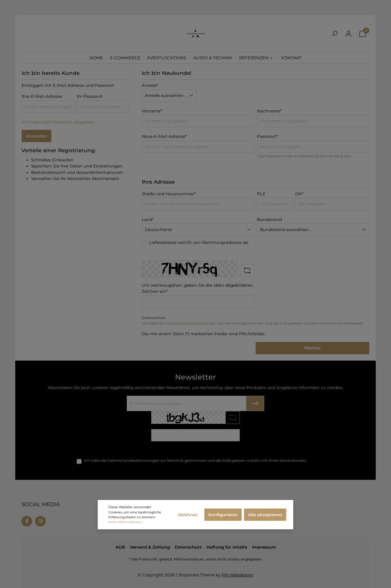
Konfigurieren (223, 515)
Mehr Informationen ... (126, 522)
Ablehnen (188, 515)
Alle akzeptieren (265, 515)
